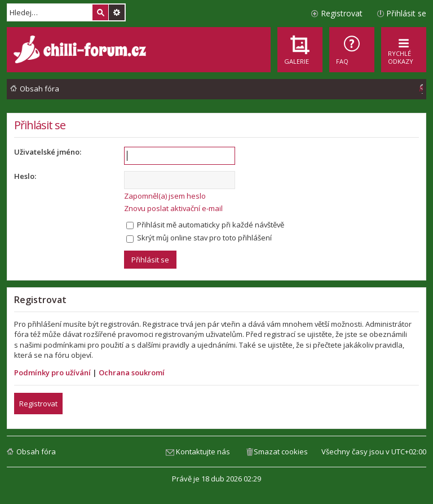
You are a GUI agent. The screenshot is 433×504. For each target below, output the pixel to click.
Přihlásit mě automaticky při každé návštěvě (205, 225)
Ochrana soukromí (132, 372)
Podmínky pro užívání (52, 372)
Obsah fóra (36, 452)
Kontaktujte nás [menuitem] (203, 452)
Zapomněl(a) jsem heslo (165, 196)
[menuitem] (352, 50)
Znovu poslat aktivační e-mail (173, 208)
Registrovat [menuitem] (342, 13)
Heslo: (25, 176)
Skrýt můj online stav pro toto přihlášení (199, 238)
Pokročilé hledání (117, 12)
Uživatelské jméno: (48, 152)
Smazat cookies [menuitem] (281, 452)
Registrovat (38, 404)
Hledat (100, 12)
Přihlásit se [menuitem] (406, 13)
